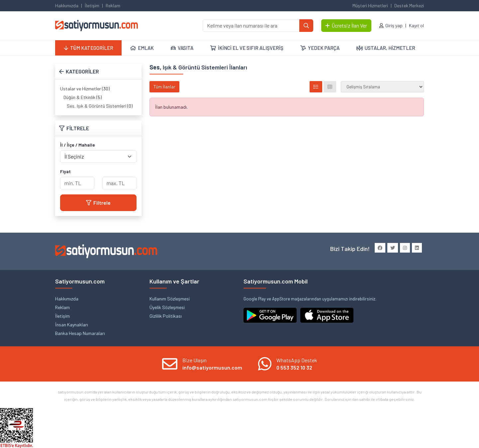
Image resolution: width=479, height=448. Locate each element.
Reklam (113, 5)
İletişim (92, 5)
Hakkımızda (67, 5)
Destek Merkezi (409, 5)
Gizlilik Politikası (166, 316)
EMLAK (142, 48)
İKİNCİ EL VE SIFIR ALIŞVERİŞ (247, 48)
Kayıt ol (416, 25)
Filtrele (98, 203)
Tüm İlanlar (164, 87)
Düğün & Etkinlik (79, 97)
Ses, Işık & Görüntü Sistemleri (96, 106)
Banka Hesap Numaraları (80, 333)
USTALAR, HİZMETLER (386, 48)
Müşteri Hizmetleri (370, 5)
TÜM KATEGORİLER (89, 48)
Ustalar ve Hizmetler (81, 89)
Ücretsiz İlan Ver (346, 25)
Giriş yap (394, 25)
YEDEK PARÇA (320, 48)
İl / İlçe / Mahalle (78, 145)
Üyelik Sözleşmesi (167, 307)
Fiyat (65, 171)
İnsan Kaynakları (72, 325)
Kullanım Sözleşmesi (170, 299)
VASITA (182, 48)
